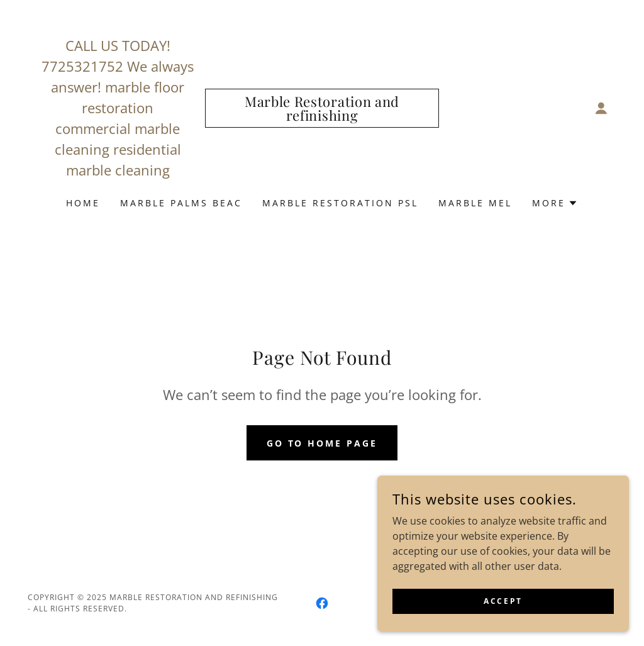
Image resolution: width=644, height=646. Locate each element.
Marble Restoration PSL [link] (340, 203)
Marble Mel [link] (475, 203)
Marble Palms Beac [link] (181, 203)
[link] (322, 117)
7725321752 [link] (82, 66)
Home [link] (83, 203)
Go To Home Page (322, 443)
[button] (601, 108)
